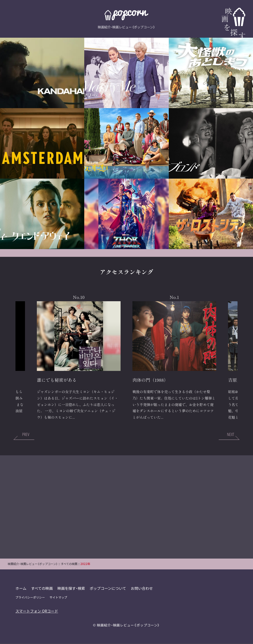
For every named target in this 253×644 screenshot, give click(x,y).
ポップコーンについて (108, 588)
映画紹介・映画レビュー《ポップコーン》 (128, 625)
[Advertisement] (126, 507)
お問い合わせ (142, 588)
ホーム (21, 588)
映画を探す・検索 (72, 588)
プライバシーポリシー (30, 598)
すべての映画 (42, 588)
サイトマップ (59, 598)
